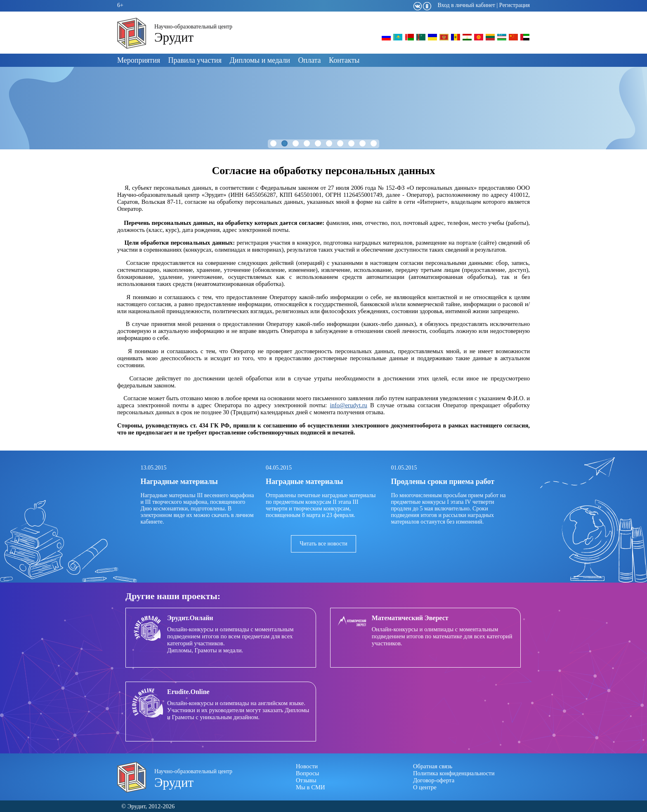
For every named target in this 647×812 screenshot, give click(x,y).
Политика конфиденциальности (454, 773)
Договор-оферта (434, 780)
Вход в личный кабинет (466, 5)
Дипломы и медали (260, 60)
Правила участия (195, 60)
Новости (307, 766)
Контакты (344, 60)
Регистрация (515, 5)
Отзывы (306, 780)
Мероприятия (139, 60)
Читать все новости (323, 544)
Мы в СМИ (311, 787)
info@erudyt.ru (348, 405)
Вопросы (307, 773)
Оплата (309, 60)
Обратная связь (433, 766)
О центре (425, 787)
